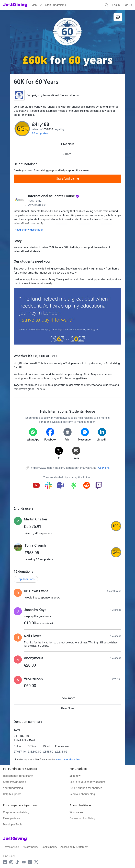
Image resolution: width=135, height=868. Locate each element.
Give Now (68, 144)
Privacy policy (30, 847)
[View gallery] (118, 17)
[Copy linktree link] (74, 486)
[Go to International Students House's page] (20, 200)
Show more (71, 699)
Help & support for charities (86, 788)
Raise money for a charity (18, 776)
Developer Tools (13, 824)
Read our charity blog (82, 794)
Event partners (12, 818)
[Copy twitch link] (99, 486)
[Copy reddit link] (87, 486)
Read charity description (29, 230)
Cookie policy (49, 847)
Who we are (76, 812)
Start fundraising (67, 179)
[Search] (106, 5)
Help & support (12, 794)
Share (67, 154)
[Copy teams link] (61, 486)
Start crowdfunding (15, 782)
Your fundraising (13, 788)
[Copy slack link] (48, 486)
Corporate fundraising (16, 812)
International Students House (61, 95)
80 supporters (40, 133)
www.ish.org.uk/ (37, 205)
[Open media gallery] (67, 42)
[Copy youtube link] (36, 486)
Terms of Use (11, 847)
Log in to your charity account (87, 782)
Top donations (26, 579)
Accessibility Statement (74, 847)
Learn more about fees (68, 760)
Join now (75, 776)
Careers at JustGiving (82, 818)
